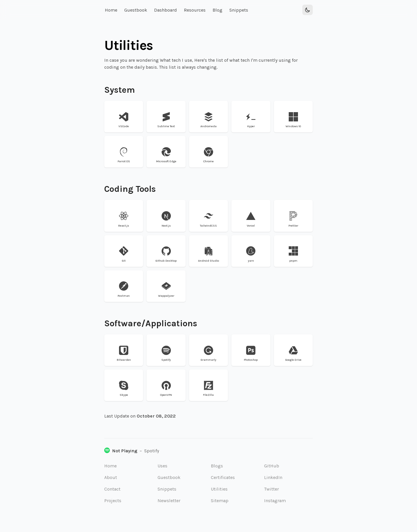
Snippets (167, 489)
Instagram (275, 501)
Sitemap (220, 501)
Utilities (219, 489)
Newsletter (169, 501)
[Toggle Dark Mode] (308, 10)
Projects (113, 501)
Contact (112, 489)
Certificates (223, 477)
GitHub (272, 466)
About (111, 477)
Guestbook (169, 477)
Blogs (217, 466)
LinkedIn (273, 477)
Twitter (271, 489)
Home (110, 466)
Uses (162, 466)
